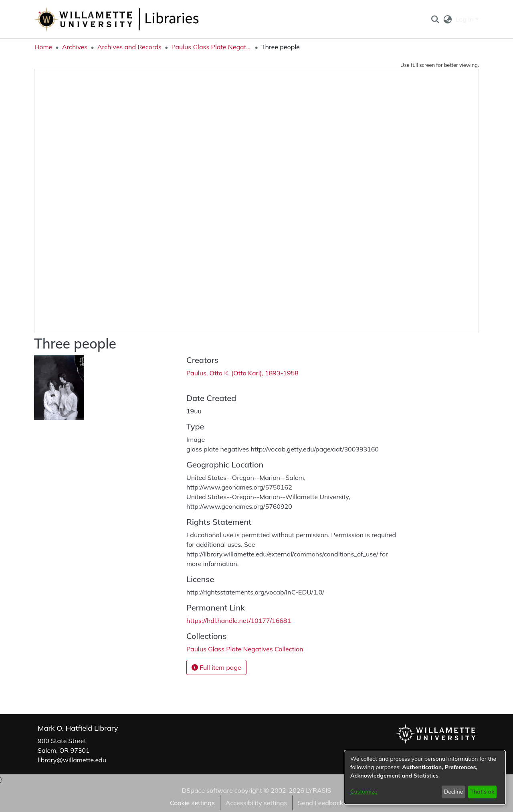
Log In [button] (466, 19)
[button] (435, 19)
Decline (454, 792)
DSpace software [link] (207, 790)
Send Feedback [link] (320, 803)
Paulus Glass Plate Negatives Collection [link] (211, 47)
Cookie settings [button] (192, 803)
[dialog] (425, 777)
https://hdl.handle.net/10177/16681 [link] (239, 621)
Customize (364, 792)
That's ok (482, 792)
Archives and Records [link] (129, 47)
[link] (245, 649)
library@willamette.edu (72, 760)
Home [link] (43, 47)
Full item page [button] (216, 667)
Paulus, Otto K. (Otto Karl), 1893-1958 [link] (242, 373)
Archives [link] (75, 47)
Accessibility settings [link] (256, 803)
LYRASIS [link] (318, 790)
